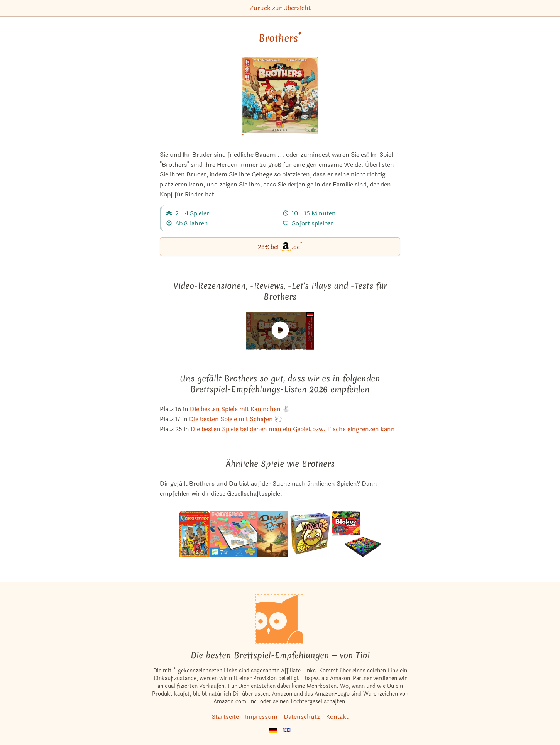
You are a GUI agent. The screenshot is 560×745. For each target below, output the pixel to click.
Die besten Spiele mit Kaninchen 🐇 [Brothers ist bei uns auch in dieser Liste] (240, 409)
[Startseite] (280, 619)
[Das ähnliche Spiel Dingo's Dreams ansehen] (273, 534)
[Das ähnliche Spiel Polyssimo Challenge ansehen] (234, 534)
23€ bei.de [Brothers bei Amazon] (280, 246)
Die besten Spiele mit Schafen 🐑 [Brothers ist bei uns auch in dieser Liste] (236, 419)
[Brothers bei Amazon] (280, 100)
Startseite (225, 717)
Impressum (261, 717)
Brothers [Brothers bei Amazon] (280, 38)
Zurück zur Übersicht (280, 8)
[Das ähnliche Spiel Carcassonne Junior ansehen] (194, 534)
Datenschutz (302, 717)
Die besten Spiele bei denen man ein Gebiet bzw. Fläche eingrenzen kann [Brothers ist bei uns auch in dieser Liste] (293, 429)
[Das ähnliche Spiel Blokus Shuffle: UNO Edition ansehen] (356, 534)
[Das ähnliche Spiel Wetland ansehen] (310, 534)
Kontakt (337, 717)
